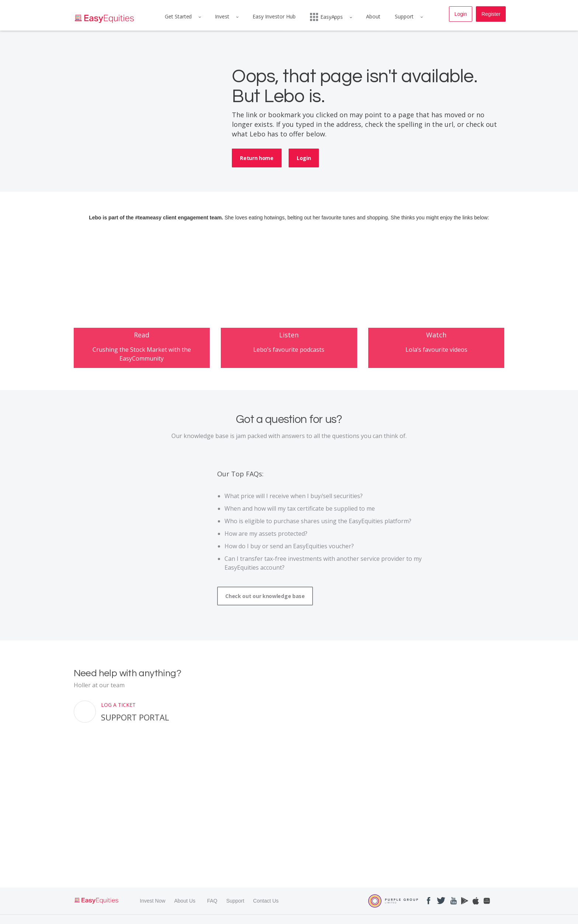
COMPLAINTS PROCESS (233, 916)
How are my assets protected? (266, 551)
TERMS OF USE (142, 916)
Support (235, 851)
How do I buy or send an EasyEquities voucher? (289, 564)
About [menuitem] (374, 17)
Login (460, 14)
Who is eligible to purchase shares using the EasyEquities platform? (318, 539)
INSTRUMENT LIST (430, 916)
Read (142, 351)
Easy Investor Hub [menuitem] (274, 17)
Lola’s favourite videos (436, 367)
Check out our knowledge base (265, 614)
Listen (289, 352)
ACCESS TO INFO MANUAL (338, 916)
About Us (185, 851)
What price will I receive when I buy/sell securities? (294, 514)
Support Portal (135, 735)
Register (491, 14)
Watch (436, 352)
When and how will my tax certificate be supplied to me (300, 526)
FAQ (212, 851)
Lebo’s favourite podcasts (289, 367)
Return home (257, 158)
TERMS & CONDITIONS (96, 916)
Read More (85, 897)
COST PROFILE (388, 916)
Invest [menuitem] (221, 17)
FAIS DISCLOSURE (284, 916)
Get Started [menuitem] (177, 17)
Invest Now (152, 851)
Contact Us (266, 851)
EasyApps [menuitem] (327, 17)
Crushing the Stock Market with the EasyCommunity (142, 371)
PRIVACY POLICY (183, 916)
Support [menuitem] (405, 17)
